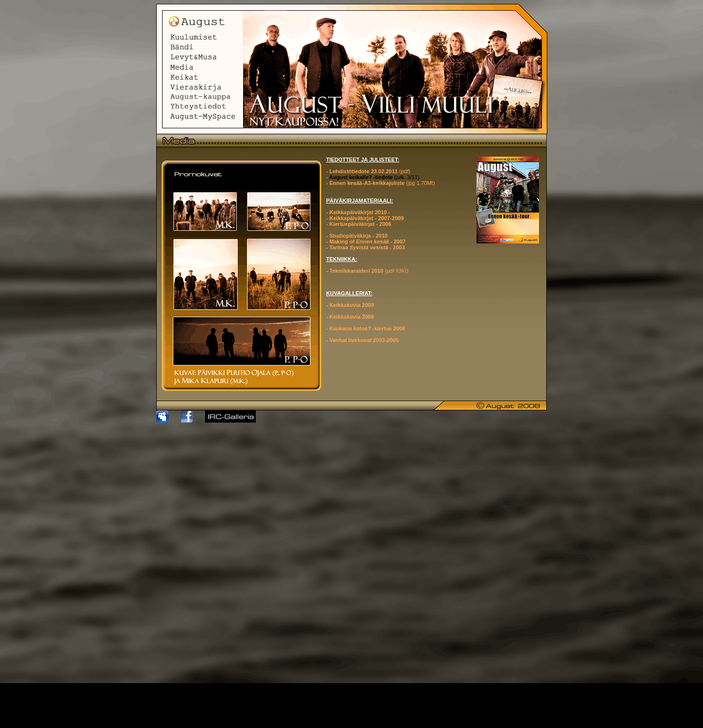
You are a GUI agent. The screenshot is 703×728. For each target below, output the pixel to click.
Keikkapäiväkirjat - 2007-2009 (367, 218)
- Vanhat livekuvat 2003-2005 (362, 340)
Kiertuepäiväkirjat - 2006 (360, 224)
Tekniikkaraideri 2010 (357, 271)
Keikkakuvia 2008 (351, 317)
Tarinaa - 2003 (367, 247)
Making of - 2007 (368, 242)
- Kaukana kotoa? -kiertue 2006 (366, 328)
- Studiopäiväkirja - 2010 (357, 236)
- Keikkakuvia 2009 (350, 305)
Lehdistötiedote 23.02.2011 (364, 171)
